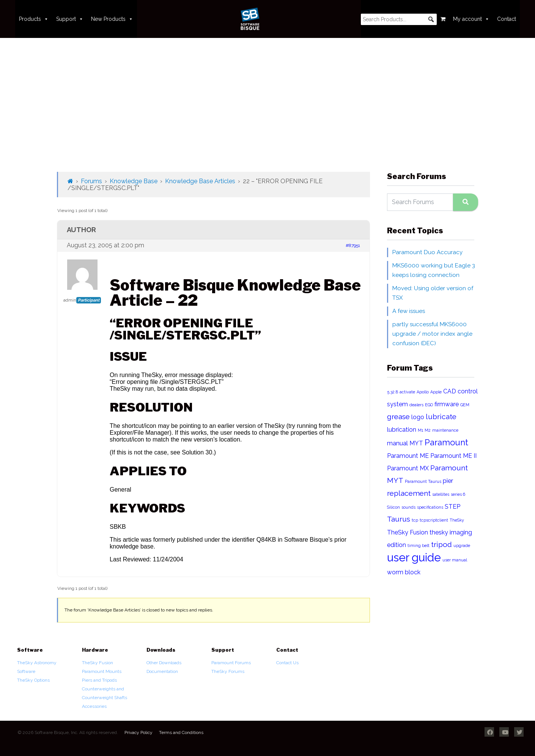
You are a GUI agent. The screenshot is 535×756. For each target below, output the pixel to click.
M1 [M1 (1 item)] (420, 430)
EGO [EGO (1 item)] (429, 405)
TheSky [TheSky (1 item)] (457, 520)
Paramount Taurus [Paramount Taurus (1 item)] (423, 481)
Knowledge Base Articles (200, 181)
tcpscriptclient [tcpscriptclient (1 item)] (434, 520)
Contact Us (287, 663)
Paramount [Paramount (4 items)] (446, 442)
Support (70, 19)
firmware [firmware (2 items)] (447, 404)
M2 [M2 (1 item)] (428, 430)
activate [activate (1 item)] (407, 392)
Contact (507, 19)
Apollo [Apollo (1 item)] (423, 392)
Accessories (94, 706)
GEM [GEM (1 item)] (465, 405)
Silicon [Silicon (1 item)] (393, 507)
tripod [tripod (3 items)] (441, 545)
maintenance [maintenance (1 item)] (445, 430)
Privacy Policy (138, 732)
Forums (91, 181)
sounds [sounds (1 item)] (408, 507)
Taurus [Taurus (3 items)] (399, 519)
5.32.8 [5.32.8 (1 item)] (393, 392)
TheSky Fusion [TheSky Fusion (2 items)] (408, 532)
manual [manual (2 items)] (397, 443)
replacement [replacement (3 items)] (409, 493)
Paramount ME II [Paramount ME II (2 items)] (453, 456)
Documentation (162, 671)
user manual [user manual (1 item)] (455, 560)
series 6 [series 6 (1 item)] (458, 494)
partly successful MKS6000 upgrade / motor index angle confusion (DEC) (432, 334)
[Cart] (443, 19)
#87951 (353, 245)
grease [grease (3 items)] (398, 417)
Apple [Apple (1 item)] (436, 392)
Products (34, 19)
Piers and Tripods (99, 680)
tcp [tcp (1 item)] (415, 520)
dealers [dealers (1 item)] (416, 405)
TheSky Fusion (98, 663)
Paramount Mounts (102, 671)
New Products (112, 19)
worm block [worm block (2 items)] (404, 572)
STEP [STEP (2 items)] (452, 507)
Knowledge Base (134, 181)
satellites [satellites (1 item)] (441, 494)
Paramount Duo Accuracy (427, 252)
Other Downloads (164, 663)
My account (471, 19)
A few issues (409, 311)
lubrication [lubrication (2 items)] (402, 430)
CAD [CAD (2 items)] (450, 391)
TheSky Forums (228, 671)
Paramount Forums (231, 663)
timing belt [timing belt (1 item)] (419, 545)
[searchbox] (399, 19)
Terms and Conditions (181, 732)
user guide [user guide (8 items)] (414, 557)
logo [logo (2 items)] (418, 417)
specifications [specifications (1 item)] (430, 507)
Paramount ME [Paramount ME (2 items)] (408, 456)
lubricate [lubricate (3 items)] (441, 417)
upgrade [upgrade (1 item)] (462, 545)
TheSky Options (33, 680)
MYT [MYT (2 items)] (416, 443)
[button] (431, 19)
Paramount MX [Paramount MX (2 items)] (408, 468)
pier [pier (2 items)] (448, 481)
